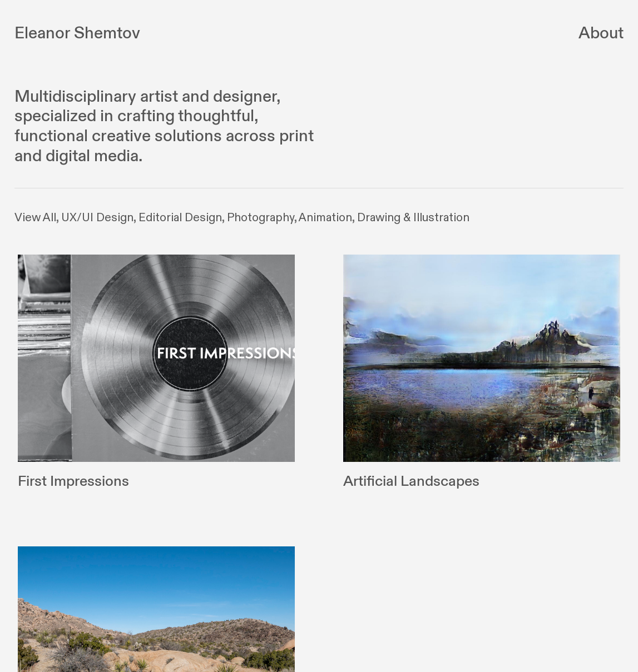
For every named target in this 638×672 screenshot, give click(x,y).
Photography (261, 218)
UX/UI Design (97, 218)
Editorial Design (180, 218)
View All (35, 218)
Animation (325, 218)
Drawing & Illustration (413, 218)
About (601, 33)
